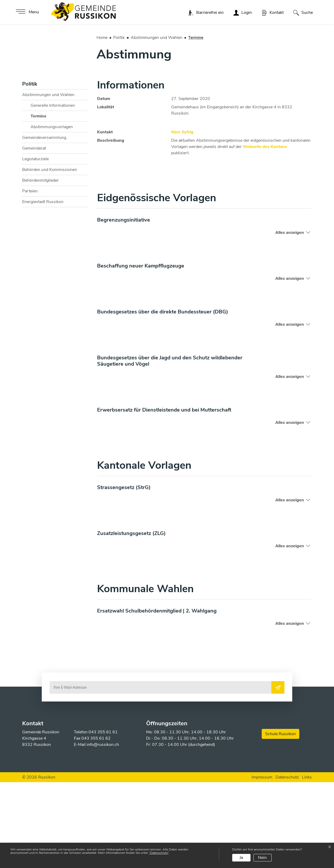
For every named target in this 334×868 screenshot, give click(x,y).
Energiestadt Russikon (43, 288)
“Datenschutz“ (159, 853)
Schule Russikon (281, 820)
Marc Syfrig (182, 218)
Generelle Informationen (53, 191)
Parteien (30, 277)
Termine (43, 203)
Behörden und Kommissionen (50, 255)
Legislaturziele (35, 245)
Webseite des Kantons (267, 233)
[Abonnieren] (278, 773)
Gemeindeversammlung (44, 223)
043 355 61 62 (96, 824)
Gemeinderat (34, 234)
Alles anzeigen (290, 318)
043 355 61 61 (103, 818)
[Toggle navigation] (27, 12)
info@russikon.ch (103, 830)
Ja (241, 858)
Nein (262, 858)
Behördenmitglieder (40, 266)
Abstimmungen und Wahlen (48, 181)
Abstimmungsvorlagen (52, 213)
